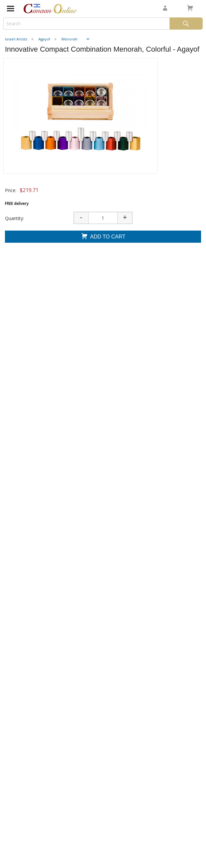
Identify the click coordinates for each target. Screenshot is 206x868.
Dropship (16, 720)
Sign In (13, 680)
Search (186, 24)
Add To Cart (103, 237)
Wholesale (18, 694)
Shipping (15, 653)
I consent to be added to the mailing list (51, 804)
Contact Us (20, 667)
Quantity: (14, 218)
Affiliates (17, 707)
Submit (19, 816)
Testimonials (22, 640)
